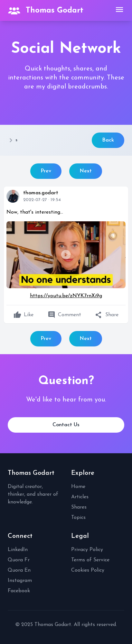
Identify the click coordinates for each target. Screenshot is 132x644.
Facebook (19, 591)
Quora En (19, 570)
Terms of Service (90, 560)
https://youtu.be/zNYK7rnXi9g (66, 296)
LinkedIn (18, 550)
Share (107, 315)
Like (24, 315)
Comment (64, 315)
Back (108, 140)
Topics (78, 518)
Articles (80, 497)
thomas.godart (41, 193)
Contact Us (66, 425)
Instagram (20, 581)
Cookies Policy (88, 570)
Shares (79, 507)
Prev (46, 171)
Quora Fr (19, 560)
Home (78, 487)
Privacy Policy (87, 550)
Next (86, 171)
